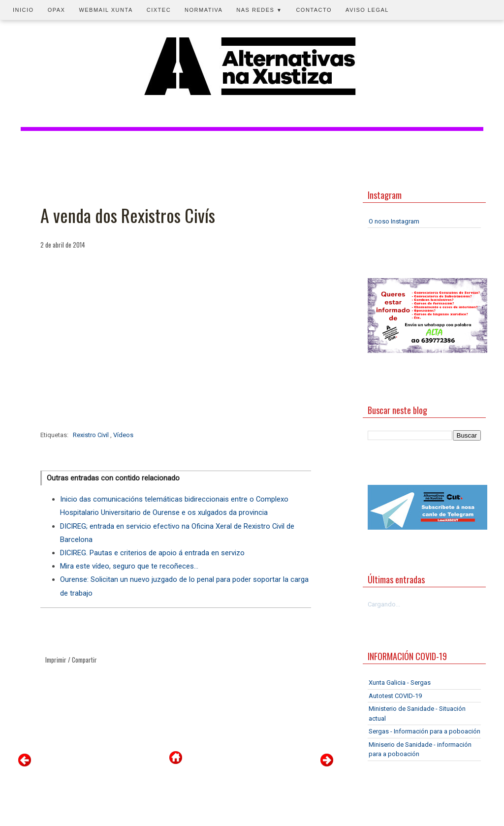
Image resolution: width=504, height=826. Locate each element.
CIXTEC (159, 10)
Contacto (314, 10)
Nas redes (259, 10)
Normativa (204, 10)
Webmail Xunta (106, 10)
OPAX (57, 10)
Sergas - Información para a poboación (425, 731)
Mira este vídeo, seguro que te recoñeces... (129, 566)
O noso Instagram (394, 221)
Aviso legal (367, 10)
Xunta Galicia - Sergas (400, 683)
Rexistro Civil (92, 435)
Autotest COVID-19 (395, 696)
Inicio (23, 10)
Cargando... (384, 604)
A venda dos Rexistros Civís (128, 215)
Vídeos (123, 435)
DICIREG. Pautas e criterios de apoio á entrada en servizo (152, 553)
